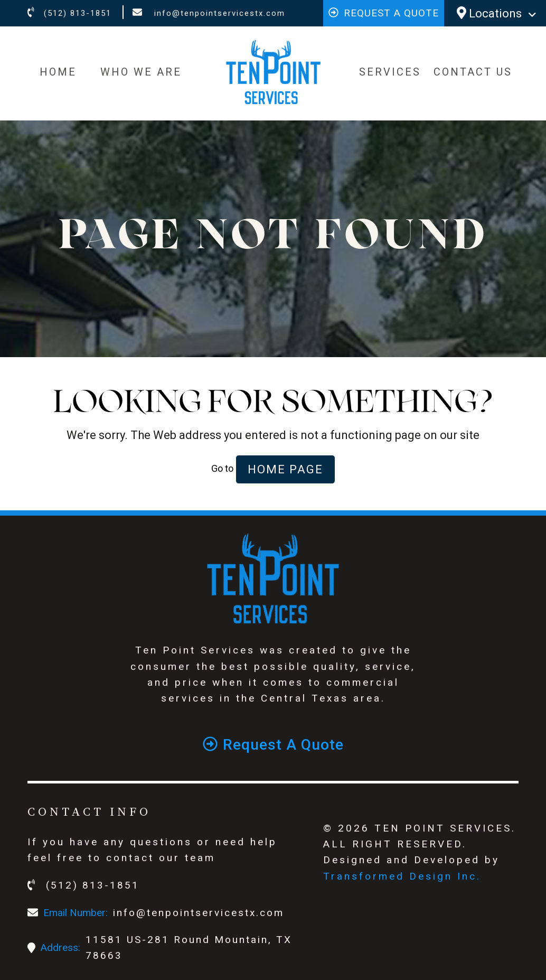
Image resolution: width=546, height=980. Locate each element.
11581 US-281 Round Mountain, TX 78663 (189, 948)
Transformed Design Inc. (402, 876)
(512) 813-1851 (69, 13)
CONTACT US (473, 72)
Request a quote (384, 13)
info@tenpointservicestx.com (209, 13)
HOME (58, 72)
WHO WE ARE (141, 72)
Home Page (285, 469)
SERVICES (390, 72)
